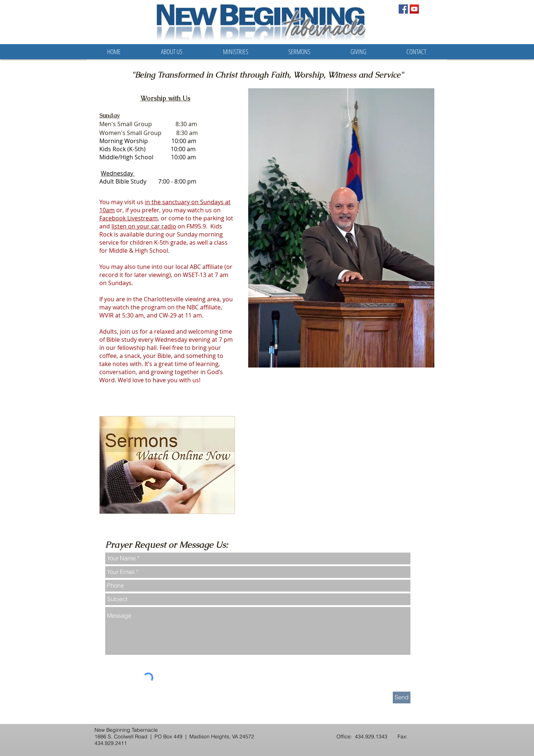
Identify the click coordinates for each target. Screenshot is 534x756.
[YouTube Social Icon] (414, 9)
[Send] (402, 698)
